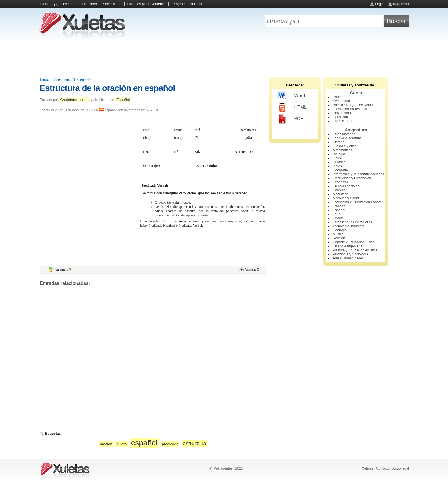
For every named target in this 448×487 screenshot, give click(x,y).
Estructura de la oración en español (107, 88)
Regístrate (401, 4)
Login (379, 4)
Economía (340, 182)
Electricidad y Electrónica (352, 178)
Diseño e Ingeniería (347, 246)
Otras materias (344, 134)
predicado (170, 444)
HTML (292, 108)
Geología (340, 230)
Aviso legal (401, 468)
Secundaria (341, 101)
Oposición (340, 117)
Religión (339, 238)
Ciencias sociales (346, 186)
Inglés (337, 166)
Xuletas (367, 468)
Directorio (90, 4)
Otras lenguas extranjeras (352, 222)
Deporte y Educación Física (354, 242)
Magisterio (340, 194)
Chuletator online (74, 100)
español (144, 443)
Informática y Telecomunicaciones (358, 174)
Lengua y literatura (347, 138)
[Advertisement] (224, 57)
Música (338, 234)
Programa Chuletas (187, 4)
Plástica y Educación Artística (355, 250)
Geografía (340, 170)
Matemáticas (342, 150)
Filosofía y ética (344, 146)
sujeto (122, 444)
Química (339, 162)
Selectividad (112, 4)
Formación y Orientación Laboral (357, 202)
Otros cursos (342, 121)
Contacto (383, 468)
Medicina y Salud (346, 198)
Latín (336, 214)
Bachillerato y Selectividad (353, 105)
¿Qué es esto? (65, 4)
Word (291, 96)
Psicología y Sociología (350, 254)
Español (81, 79)
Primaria (339, 97)
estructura (195, 443)
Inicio (44, 4)
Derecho (339, 190)
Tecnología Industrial (348, 226)
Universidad (342, 113)
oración (106, 444)
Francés (339, 206)
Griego (338, 218)
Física (337, 158)
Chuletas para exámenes (146, 4)
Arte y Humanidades (348, 258)
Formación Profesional (350, 109)
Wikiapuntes (223, 468)
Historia (338, 142)
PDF (290, 119)
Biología (339, 154)
